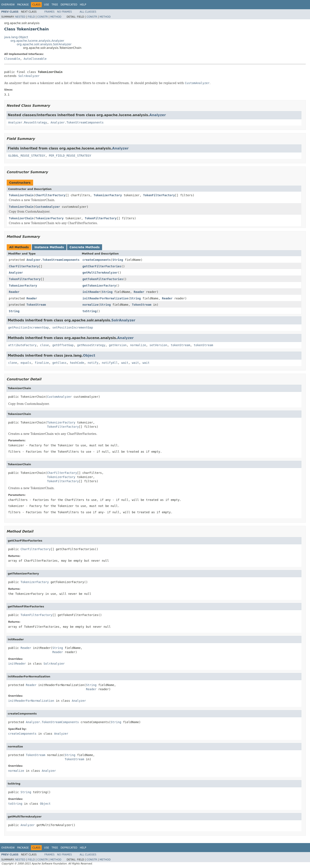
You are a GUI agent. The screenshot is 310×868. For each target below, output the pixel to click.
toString (89, 311)
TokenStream (36, 305)
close (44, 345)
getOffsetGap (63, 345)
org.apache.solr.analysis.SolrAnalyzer (44, 44)
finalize (42, 363)
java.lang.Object (16, 37)
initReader (91, 292)
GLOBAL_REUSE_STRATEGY (27, 156)
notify (93, 363)
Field (31, 17)
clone (13, 363)
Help (83, 5)
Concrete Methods (85, 247)
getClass (59, 363)
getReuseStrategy (91, 345)
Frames (50, 12)
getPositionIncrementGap (29, 327)
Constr (43, 17)
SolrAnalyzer (29, 76)
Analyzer (158, 115)
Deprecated (69, 5)
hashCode (77, 363)
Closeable (12, 59)
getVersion (118, 345)
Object (89, 355)
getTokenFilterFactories (103, 279)
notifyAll (110, 363)
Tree (55, 5)
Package (23, 5)
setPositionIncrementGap (73, 327)
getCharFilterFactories (102, 266)
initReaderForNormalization (105, 298)
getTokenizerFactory (99, 286)
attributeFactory (22, 345)
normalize (90, 305)
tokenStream (181, 345)
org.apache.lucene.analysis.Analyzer (37, 41)
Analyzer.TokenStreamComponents (77, 122)
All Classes (88, 12)
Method (56, 17)
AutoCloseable (35, 59)
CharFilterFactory (50, 195)
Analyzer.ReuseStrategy (28, 122)
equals (26, 363)
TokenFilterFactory (159, 195)
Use (47, 5)
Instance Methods (49, 247)
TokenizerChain (21, 195)
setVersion (158, 345)
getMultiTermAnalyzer (100, 273)
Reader (14, 292)
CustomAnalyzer (48, 207)
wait (125, 363)
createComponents (97, 260)
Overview (8, 5)
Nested (20, 17)
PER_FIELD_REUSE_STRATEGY (70, 156)
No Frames (64, 12)
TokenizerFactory (108, 195)
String (118, 260)
